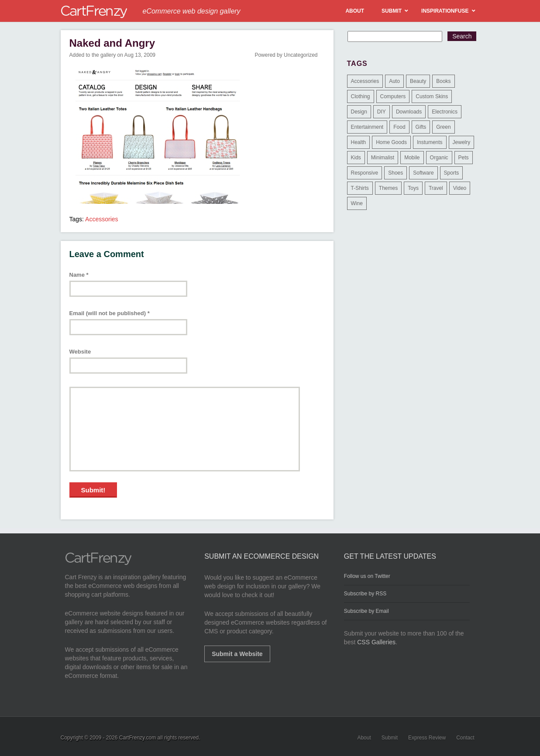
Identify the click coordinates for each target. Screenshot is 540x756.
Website (80, 352)
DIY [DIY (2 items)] (382, 112)
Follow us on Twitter (367, 576)
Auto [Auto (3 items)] (394, 81)
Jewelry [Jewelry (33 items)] (462, 142)
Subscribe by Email (366, 611)
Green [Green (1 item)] (443, 127)
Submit (390, 738)
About (364, 738)
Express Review (427, 738)
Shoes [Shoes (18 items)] (396, 173)
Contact (465, 738)
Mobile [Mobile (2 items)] (412, 158)
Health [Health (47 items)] (359, 142)
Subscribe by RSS (365, 594)
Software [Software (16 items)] (423, 173)
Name (79, 275)
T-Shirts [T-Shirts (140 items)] (360, 188)
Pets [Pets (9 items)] (464, 158)
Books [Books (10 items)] (443, 81)
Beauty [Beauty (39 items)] (418, 81)
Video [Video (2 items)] (460, 188)
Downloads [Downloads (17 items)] (409, 112)
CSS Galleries (376, 642)
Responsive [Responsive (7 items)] (365, 173)
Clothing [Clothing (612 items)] (361, 96)
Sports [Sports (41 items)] (452, 173)
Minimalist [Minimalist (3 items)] (383, 158)
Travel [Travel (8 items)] (436, 188)
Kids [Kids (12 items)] (356, 158)
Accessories (101, 219)
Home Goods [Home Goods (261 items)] (391, 142)
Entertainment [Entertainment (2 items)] (367, 127)
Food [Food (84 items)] (399, 127)
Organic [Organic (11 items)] (439, 158)
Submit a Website (237, 654)
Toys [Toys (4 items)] (413, 188)
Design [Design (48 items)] (359, 112)
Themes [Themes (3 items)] (388, 188)
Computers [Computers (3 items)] (393, 96)
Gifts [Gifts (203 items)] (421, 127)
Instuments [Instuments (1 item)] (430, 142)
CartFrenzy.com (138, 738)
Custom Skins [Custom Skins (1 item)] (432, 96)
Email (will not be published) (110, 313)
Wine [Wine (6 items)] (357, 203)
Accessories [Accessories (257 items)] (365, 81)
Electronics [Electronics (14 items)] (445, 112)
